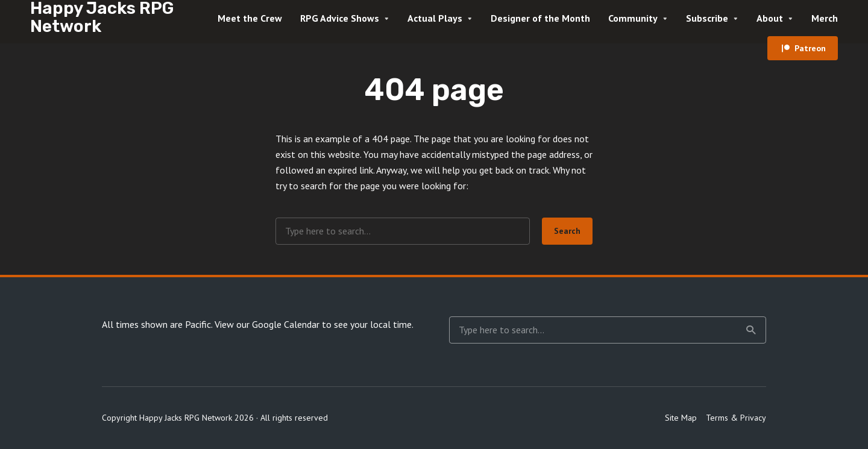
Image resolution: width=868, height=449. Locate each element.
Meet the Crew (250, 18)
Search (567, 231)
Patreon (810, 48)
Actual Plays (435, 18)
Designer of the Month (540, 18)
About (770, 18)
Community (633, 18)
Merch (825, 18)
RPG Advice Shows (340, 18)
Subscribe (707, 18)
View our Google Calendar (267, 324)
